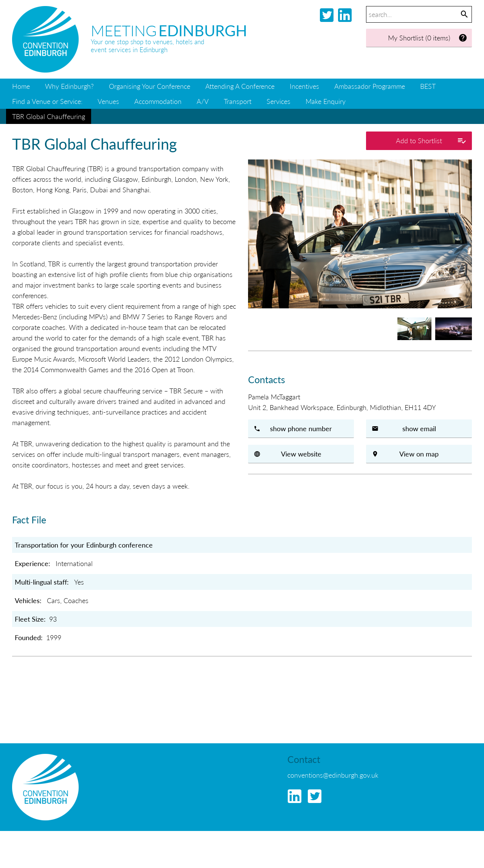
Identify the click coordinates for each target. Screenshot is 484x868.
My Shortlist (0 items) (428, 38)
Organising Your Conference (150, 86)
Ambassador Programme (370, 86)
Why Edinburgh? (69, 86)
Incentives (304, 86)
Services (278, 101)
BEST (428, 86)
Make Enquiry (326, 101)
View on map (419, 454)
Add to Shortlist (431, 141)
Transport (238, 101)
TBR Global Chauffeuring (49, 116)
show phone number (301, 428)
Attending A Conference (240, 86)
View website (301, 454)
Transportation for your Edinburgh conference (84, 545)
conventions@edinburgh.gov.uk (333, 775)
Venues (108, 101)
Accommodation (158, 101)
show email (419, 428)
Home (21, 86)
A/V (203, 101)
